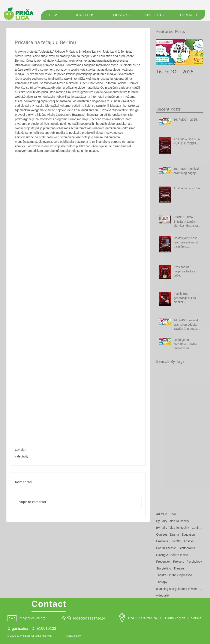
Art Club (162, 514)
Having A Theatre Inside (172, 555)
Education (188, 535)
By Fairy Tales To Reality (173, 521)
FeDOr (177, 541)
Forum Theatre (166, 548)
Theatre (179, 568)
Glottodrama (187, 548)
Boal (173, 514)
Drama (174, 535)
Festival (189, 541)
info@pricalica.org (32, 618)
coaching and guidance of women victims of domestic (180, 589)
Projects (179, 562)
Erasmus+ (163, 541)
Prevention (163, 562)
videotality (22, 456)
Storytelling (164, 568)
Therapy (162, 582)
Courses (162, 535)
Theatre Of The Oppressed (174, 575)
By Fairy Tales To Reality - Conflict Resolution (180, 528)
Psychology (194, 562)
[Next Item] (196, 52)
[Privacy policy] (73, 636)
